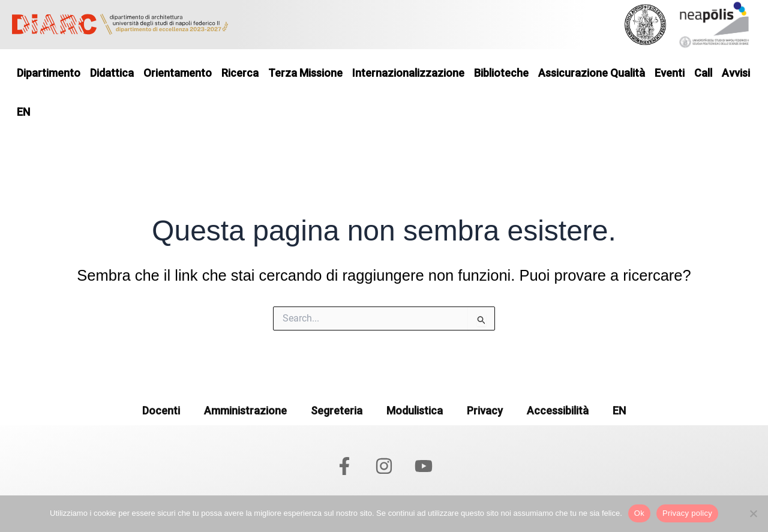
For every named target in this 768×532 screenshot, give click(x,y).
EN (619, 411)
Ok (639, 513)
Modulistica (415, 411)
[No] (753, 513)
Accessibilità (558, 411)
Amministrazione (245, 411)
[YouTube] (424, 466)
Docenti (161, 411)
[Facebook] (344, 466)
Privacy (485, 411)
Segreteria (337, 411)
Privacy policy (687, 513)
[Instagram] (384, 466)
